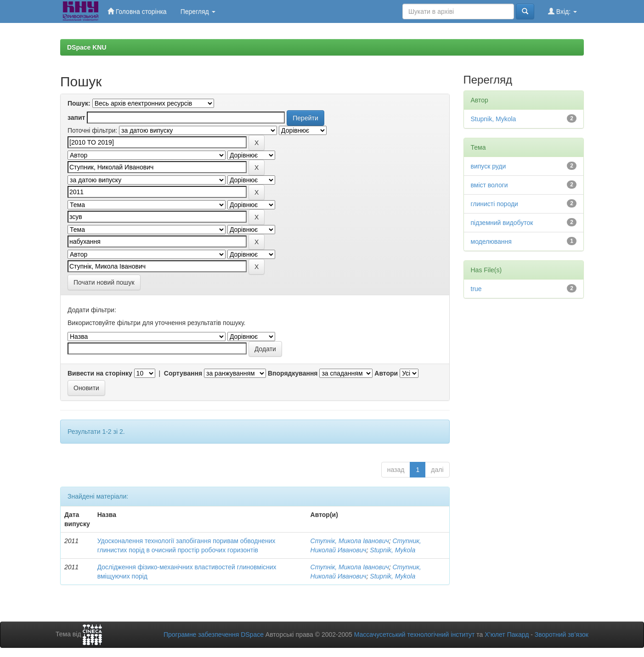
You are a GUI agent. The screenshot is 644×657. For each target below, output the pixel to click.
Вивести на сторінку (100, 373)
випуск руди (489, 166)
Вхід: (562, 11)
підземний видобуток (502, 223)
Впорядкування (293, 373)
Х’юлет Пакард (507, 635)
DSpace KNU (87, 47)
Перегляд (198, 11)
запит (76, 118)
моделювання (491, 241)
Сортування (183, 373)
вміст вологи (489, 185)
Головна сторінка (137, 11)
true (476, 289)
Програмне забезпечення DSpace (214, 635)
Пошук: (79, 103)
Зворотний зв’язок (562, 635)
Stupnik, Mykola (393, 550)
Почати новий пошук (104, 282)
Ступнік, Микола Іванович (350, 541)
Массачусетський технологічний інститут (415, 635)
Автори (386, 373)
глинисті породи (494, 204)
